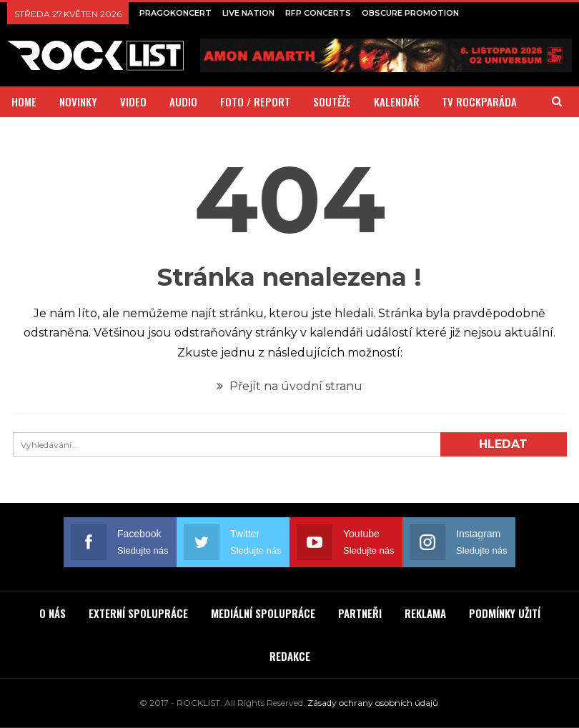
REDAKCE (290, 656)
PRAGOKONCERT (175, 13)
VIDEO (133, 101)
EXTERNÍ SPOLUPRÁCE (138, 613)
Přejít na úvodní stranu (289, 386)
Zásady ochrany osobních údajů (373, 703)
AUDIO (183, 101)
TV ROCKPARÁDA (479, 101)
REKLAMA (425, 613)
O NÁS (53, 613)
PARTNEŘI (360, 613)
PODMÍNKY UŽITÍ (505, 613)
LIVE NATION (248, 13)
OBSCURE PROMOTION (410, 13)
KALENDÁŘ (396, 101)
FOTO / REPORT (255, 101)
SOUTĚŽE (332, 101)
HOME (24, 101)
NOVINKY (78, 101)
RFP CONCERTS (318, 13)
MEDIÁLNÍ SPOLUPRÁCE (263, 613)
